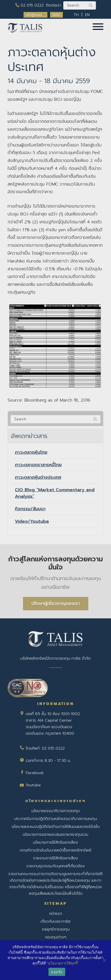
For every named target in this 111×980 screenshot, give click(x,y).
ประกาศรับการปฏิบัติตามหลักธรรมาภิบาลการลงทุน (56, 819)
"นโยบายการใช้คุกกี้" (63, 963)
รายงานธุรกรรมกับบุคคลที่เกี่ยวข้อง (56, 866)
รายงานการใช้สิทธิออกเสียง (56, 858)
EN (87, 15)
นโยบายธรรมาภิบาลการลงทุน (56, 811)
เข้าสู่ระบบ (35, 15)
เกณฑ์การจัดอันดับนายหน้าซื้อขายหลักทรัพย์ (56, 850)
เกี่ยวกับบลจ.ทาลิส (56, 921)
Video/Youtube (32, 521)
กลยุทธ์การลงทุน (56, 929)
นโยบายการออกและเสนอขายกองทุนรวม (56, 835)
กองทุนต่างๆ (56, 937)
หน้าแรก (56, 914)
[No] (104, 960)
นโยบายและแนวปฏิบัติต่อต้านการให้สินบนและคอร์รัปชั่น (56, 827)
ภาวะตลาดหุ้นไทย (31, 452)
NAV (56, 15)
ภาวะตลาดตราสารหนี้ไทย (38, 465)
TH (76, 15)
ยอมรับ (57, 972)
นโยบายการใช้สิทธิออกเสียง (56, 842)
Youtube (33, 785)
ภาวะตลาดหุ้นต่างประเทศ (38, 477)
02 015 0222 (30, 5)
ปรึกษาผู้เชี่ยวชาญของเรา (56, 603)
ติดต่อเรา (53, 5)
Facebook (35, 773)
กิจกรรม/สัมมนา (30, 509)
